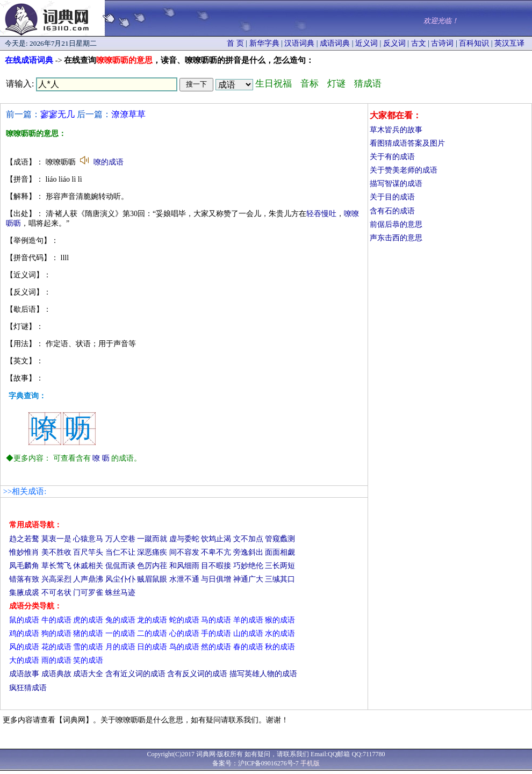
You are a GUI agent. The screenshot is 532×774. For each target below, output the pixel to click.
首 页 (235, 43)
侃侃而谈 (120, 566)
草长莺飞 (56, 566)
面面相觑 (280, 552)
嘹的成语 (109, 162)
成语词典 (335, 43)
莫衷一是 (56, 539)
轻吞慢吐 (321, 214)
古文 (419, 43)
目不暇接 (216, 566)
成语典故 (56, 674)
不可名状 (56, 593)
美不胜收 (56, 552)
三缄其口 (280, 579)
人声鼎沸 (88, 579)
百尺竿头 (88, 552)
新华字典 (264, 43)
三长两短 (280, 566)
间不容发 (184, 552)
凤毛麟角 (24, 566)
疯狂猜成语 (28, 688)
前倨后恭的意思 (396, 224)
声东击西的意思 (396, 238)
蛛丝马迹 (120, 593)
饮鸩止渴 (216, 539)
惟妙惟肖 (24, 552)
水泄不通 (184, 579)
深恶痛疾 (152, 552)
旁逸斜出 (248, 552)
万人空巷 (120, 539)
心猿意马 (88, 539)
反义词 (394, 43)
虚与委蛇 (184, 539)
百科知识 (474, 43)
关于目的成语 (392, 197)
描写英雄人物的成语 (263, 674)
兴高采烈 (56, 579)
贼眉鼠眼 (152, 579)
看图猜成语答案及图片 (407, 143)
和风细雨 (184, 566)
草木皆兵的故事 (396, 130)
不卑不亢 (216, 552)
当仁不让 (120, 552)
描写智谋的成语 (396, 184)
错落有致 (24, 579)
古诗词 (442, 43)
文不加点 (248, 539)
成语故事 (24, 674)
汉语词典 (299, 43)
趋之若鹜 (24, 539)
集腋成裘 (24, 593)
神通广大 (248, 579)
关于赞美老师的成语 (404, 170)
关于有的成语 (392, 157)
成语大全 (88, 674)
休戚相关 (88, 566)
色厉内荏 (152, 566)
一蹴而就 (152, 539)
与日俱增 (216, 579)
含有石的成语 (392, 211)
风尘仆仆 (120, 579)
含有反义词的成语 (197, 674)
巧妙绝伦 (248, 566)
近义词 (366, 43)
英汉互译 (509, 43)
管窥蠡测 (280, 539)
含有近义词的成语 (135, 674)
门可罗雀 (88, 593)
